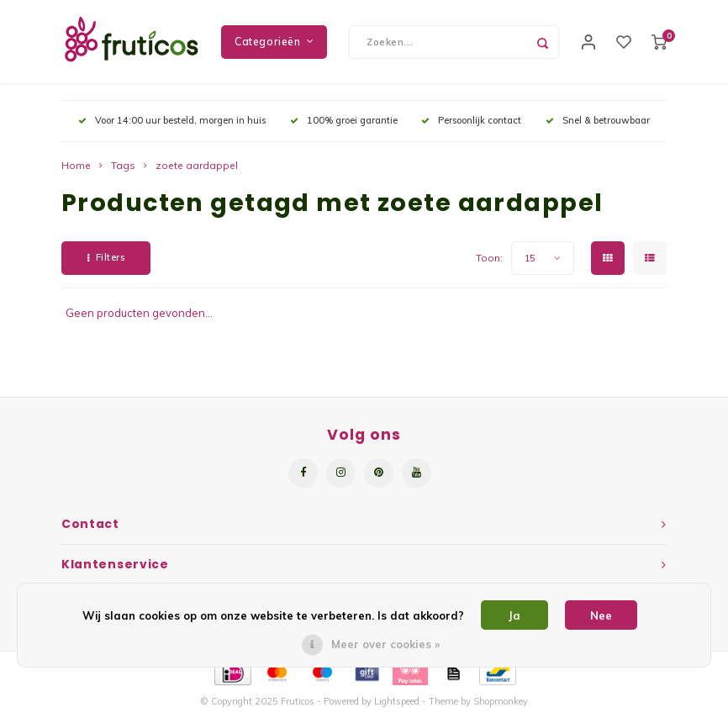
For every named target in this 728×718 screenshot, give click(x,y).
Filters (106, 258)
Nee (601, 615)
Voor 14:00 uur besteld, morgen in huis (172, 121)
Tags (123, 166)
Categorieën (274, 42)
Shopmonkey (501, 702)
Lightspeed (397, 702)
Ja (514, 615)
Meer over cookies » (385, 644)
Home (76, 166)
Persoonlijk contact (471, 121)
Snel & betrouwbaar (598, 121)
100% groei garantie (344, 121)
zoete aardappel (197, 166)
